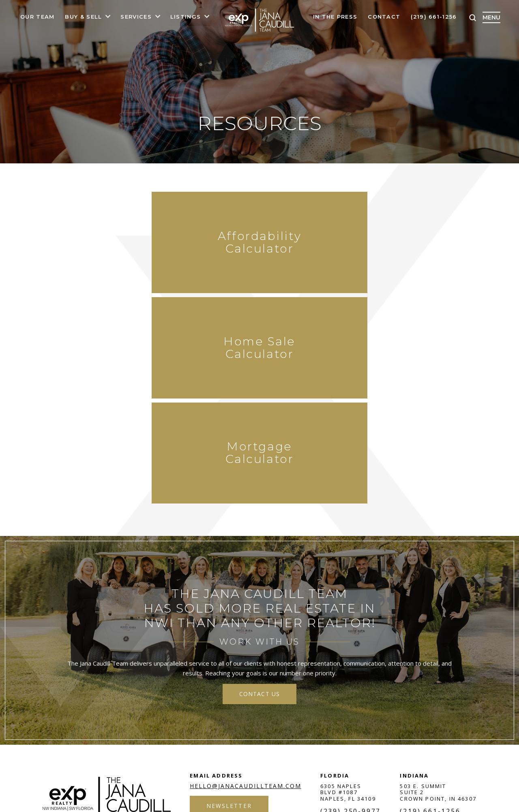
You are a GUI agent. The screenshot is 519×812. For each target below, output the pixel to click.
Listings (186, 17)
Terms (177, 690)
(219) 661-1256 (434, 17)
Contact (384, 17)
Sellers (169, 650)
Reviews (361, 650)
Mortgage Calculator (389, 246)
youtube (462, 690)
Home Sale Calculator (259, 246)
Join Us (324, 650)
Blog (293, 650)
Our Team (37, 17)
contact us (259, 490)
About (99, 650)
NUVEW (53, 690)
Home (69, 650)
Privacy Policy (210, 690)
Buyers (133, 650)
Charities (402, 650)
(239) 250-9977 (351, 608)
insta (418, 690)
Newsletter (229, 602)
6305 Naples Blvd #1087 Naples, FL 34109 (349, 588)
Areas (203, 650)
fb (353, 690)
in (440, 690)
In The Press (335, 17)
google (397, 690)
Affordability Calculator (130, 246)
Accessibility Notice (259, 690)
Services (136, 17)
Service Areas (249, 650)
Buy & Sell (83, 17)
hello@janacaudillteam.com (246, 582)
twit (375, 690)
